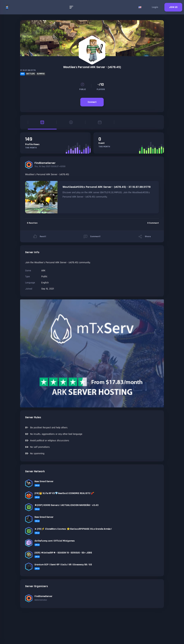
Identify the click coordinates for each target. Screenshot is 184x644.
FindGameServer (45, 163)
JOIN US (173, 7)
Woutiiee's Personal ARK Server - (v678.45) (92, 67)
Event (102, 143)
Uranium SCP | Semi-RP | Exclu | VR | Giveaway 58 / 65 (63, 565)
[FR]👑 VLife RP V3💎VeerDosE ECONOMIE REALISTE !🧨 (64, 493)
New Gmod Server (44, 481)
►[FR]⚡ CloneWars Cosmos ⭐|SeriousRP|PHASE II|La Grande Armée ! (73, 529)
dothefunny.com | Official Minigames (55, 541)
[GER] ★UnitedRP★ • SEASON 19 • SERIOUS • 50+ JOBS (63, 553)
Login (155, 7)
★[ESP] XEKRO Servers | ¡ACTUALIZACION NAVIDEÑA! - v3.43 (66, 505)
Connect (92, 102)
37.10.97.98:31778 (28, 70)
